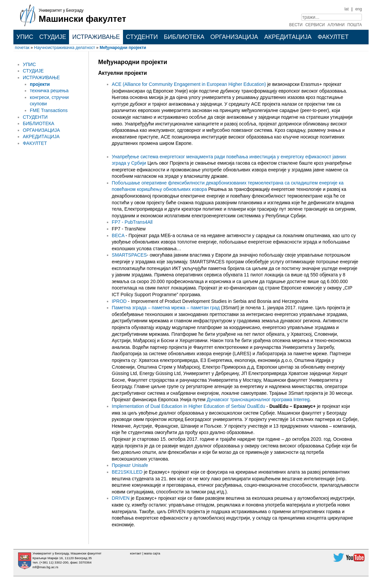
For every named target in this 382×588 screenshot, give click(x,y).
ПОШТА (355, 25)
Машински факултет (83, 19)
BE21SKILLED (128, 472)
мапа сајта (152, 553)
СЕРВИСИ (315, 25)
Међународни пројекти (123, 48)
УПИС (25, 37)
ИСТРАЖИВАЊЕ (96, 37)
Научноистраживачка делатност (65, 48)
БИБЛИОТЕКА (184, 37)
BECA (118, 235)
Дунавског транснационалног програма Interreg (258, 399)
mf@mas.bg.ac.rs (45, 567)
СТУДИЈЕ (53, 37)
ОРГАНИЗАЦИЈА (234, 37)
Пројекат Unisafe (130, 465)
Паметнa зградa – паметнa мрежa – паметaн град (167, 308)
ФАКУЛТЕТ (333, 37)
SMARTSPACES (130, 255)
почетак (22, 48)
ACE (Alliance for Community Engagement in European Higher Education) (189, 84)
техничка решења (49, 91)
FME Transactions (49, 110)
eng (359, 9)
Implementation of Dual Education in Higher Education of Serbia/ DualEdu (189, 406)
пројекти (40, 84)
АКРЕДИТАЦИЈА (288, 37)
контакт (136, 553)
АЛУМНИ (336, 25)
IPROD (119, 301)
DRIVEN (121, 498)
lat (347, 9)
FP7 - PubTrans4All (132, 222)
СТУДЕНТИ (142, 37)
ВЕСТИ (296, 25)
